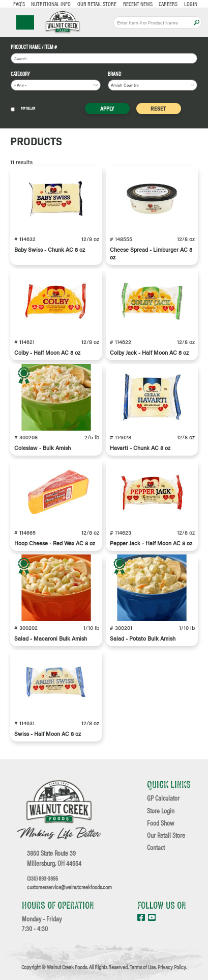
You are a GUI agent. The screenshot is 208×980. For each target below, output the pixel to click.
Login (191, 4)
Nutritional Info (51, 4)
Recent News (138, 4)
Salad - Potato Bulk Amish (143, 638)
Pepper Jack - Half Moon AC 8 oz (151, 543)
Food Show (160, 823)
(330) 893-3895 (42, 878)
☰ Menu (25, 22)
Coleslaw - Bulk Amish (42, 448)
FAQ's (19, 4)
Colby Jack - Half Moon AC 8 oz (149, 352)
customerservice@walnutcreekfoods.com (69, 887)
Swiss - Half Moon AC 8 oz (48, 734)
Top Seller (23, 109)
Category (20, 74)
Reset (158, 108)
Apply (197, 23)
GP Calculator (163, 798)
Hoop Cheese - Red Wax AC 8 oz (55, 543)
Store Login (161, 811)
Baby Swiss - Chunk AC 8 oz (50, 249)
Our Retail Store (97, 4)
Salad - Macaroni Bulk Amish (51, 638)
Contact (156, 847)
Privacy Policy (172, 967)
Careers (168, 4)
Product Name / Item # (34, 47)
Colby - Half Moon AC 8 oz (47, 352)
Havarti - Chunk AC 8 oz (140, 448)
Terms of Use (143, 967)
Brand (114, 74)
